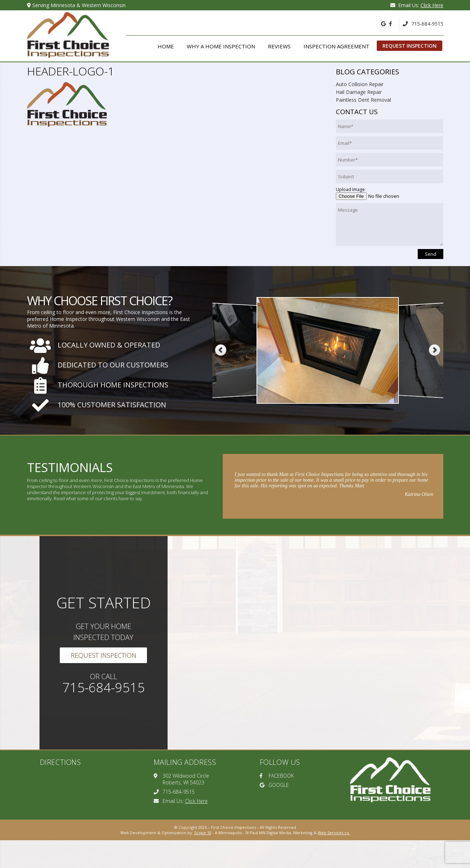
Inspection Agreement (336, 46)
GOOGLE (274, 785)
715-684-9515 (423, 24)
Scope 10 (203, 833)
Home (166, 46)
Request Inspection (410, 46)
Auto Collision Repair (360, 84)
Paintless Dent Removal (363, 100)
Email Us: (417, 5)
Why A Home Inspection (221, 46)
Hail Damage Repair (359, 92)
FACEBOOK (277, 776)
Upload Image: (351, 189)
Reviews (279, 46)
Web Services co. (334, 833)
